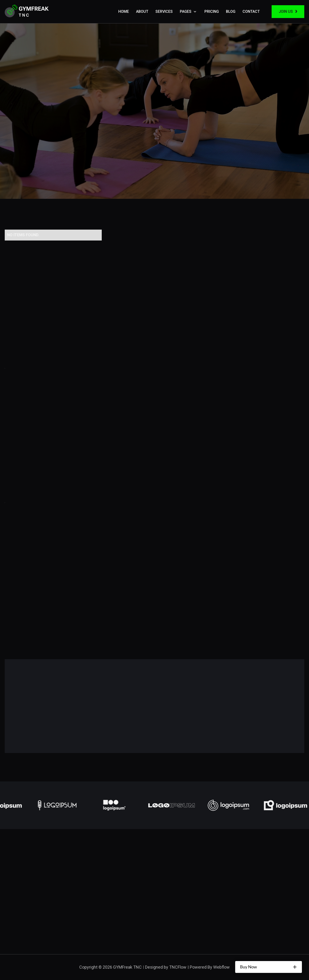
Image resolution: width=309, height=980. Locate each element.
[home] (27, 12)
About (142, 11)
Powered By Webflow (210, 967)
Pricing (212, 11)
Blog (231, 11)
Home (124, 11)
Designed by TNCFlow (166, 967)
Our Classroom (37, 181)
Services (164, 11)
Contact (251, 11)
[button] (189, 12)
